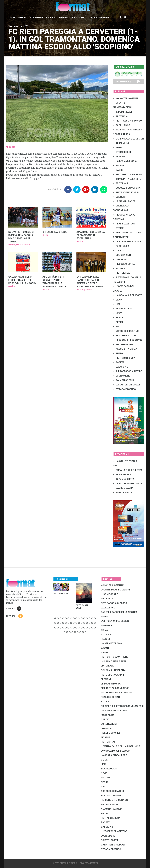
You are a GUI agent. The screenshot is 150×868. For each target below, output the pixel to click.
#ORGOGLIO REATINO (126, 331)
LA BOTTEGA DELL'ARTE (128, 484)
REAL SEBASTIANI (124, 224)
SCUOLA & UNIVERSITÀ (127, 188)
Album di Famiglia (100, 17)
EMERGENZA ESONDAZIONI (116, 688)
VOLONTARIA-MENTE (126, 98)
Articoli (23, 17)
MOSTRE (119, 268)
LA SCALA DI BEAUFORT (127, 295)
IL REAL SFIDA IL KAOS (55, 232)
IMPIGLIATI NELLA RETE (127, 179)
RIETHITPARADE (123, 345)
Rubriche (51, 17)
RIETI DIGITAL (122, 273)
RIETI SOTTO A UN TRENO (128, 174)
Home (12, 17)
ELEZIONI (119, 197)
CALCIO (119, 250)
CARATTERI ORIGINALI (126, 385)
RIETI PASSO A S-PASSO (127, 121)
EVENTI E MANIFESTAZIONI (115, 590)
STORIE (118, 228)
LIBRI (117, 304)
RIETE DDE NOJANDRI (126, 192)
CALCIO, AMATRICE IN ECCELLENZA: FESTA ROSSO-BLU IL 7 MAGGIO (22, 280)
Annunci (64, 17)
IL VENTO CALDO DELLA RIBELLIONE (120, 746)
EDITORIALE (121, 183)
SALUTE (119, 166)
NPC (117, 327)
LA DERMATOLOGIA (125, 161)
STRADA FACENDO (124, 389)
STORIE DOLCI (122, 152)
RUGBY (118, 353)
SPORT (118, 322)
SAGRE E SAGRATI (124, 488)
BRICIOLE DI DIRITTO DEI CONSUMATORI (122, 706)
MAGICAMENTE (123, 492)
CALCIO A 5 (121, 367)
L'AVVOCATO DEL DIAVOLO (115, 751)
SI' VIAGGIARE (122, 475)
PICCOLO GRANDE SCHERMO (116, 693)
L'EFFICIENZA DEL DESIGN (128, 139)
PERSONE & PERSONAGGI (128, 340)
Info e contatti (79, 17)
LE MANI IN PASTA (124, 201)
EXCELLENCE (121, 125)
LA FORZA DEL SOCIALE (127, 242)
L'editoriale (37, 17)
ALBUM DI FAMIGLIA (125, 349)
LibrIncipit (121, 260)
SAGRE (118, 170)
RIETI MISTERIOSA (124, 358)
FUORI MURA (121, 246)
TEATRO (119, 318)
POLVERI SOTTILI (123, 380)
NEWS (118, 313)
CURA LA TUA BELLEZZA (128, 470)
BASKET (119, 362)
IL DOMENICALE (123, 112)
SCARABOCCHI (122, 309)
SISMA (118, 148)
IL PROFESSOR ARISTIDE (127, 371)
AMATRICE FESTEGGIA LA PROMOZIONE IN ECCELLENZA (91, 235)
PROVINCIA (120, 116)
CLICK (118, 300)
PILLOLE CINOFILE (124, 264)
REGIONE (119, 157)
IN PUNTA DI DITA (124, 479)
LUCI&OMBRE (122, 376)
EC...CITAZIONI (122, 255)
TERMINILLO (121, 143)
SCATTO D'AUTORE (125, 336)
